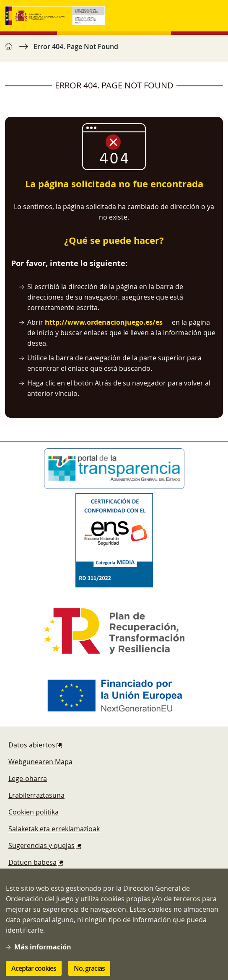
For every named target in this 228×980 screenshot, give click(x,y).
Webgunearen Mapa (40, 762)
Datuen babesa (32, 862)
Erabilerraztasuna (36, 795)
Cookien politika (34, 812)
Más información (43, 957)
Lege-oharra (28, 778)
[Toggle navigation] (215, 16)
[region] (114, 51)
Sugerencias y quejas (41, 846)
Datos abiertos (32, 745)
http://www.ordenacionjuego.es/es (104, 322)
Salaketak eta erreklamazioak (54, 829)
